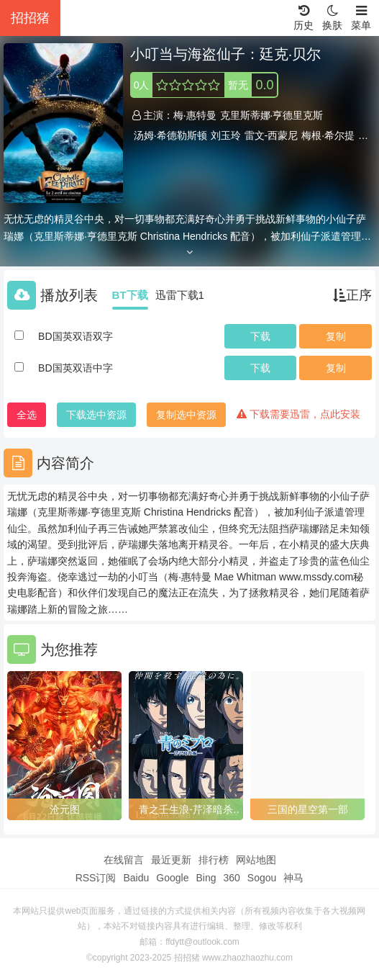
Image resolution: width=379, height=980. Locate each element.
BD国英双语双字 (75, 336)
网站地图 (256, 860)
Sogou (262, 878)
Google (172, 878)
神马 (293, 878)
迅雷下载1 (180, 295)
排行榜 (214, 860)
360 (231, 878)
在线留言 (124, 860)
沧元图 (65, 809)
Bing (206, 878)
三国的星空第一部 (308, 809)
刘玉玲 (226, 135)
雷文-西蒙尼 (271, 135)
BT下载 (130, 295)
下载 (260, 336)
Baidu (136, 878)
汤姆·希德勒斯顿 (170, 135)
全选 (27, 415)
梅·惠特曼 (195, 115)
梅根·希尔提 (328, 135)
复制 (336, 336)
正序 (352, 295)
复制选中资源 (186, 415)
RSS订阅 (96, 878)
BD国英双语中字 (75, 368)
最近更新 (171, 860)
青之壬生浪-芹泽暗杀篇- (186, 810)
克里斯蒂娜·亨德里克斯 (272, 115)
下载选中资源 (96, 415)
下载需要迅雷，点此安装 (298, 414)
